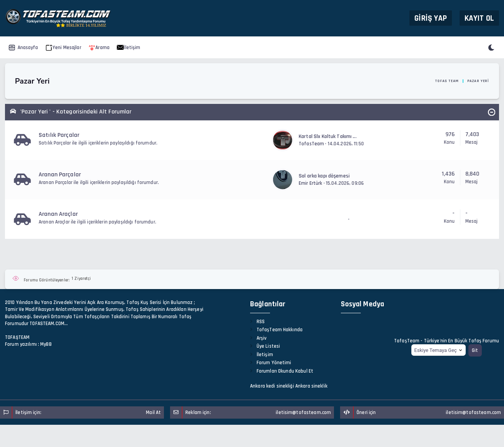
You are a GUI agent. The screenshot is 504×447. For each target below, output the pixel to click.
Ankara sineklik (311, 386)
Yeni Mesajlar (63, 48)
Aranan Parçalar (60, 175)
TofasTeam (311, 144)
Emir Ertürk (310, 183)
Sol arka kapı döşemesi (324, 176)
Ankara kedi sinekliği (272, 386)
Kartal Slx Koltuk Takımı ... (328, 136)
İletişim (128, 48)
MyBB (46, 344)
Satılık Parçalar (59, 135)
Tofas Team (447, 81)
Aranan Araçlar (58, 214)
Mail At (153, 412)
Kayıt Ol (479, 18)
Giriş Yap (431, 18)
